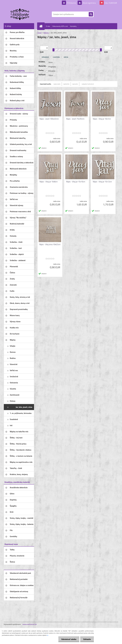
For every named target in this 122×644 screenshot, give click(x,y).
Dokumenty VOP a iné (60, 26)
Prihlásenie (72, 3)
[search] (91, 14)
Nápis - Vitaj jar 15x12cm (102, 182)
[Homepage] (42, 26)
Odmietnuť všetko (69, 639)
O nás (48, 26)
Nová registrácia (89, 3)
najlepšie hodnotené (88, 84)
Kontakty (73, 26)
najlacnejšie (57, 84)
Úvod (39, 33)
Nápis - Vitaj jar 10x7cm (102, 119)
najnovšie (75, 84)
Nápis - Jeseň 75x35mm (75, 119)
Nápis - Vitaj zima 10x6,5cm (50, 244)
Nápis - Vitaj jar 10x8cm (49, 182)
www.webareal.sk (30, 624)
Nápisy (46, 33)
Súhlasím (87, 639)
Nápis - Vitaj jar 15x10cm (76, 182)
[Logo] (20, 14)
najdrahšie (66, 84)
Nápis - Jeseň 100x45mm (49, 119)
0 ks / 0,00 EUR (111, 3)
